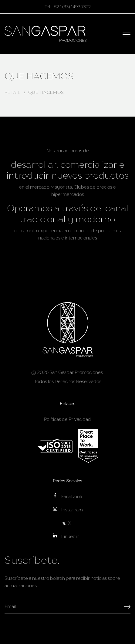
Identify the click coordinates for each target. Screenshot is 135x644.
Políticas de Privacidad (67, 419)
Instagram (67, 509)
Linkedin (66, 536)
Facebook (67, 496)
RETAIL (13, 92)
